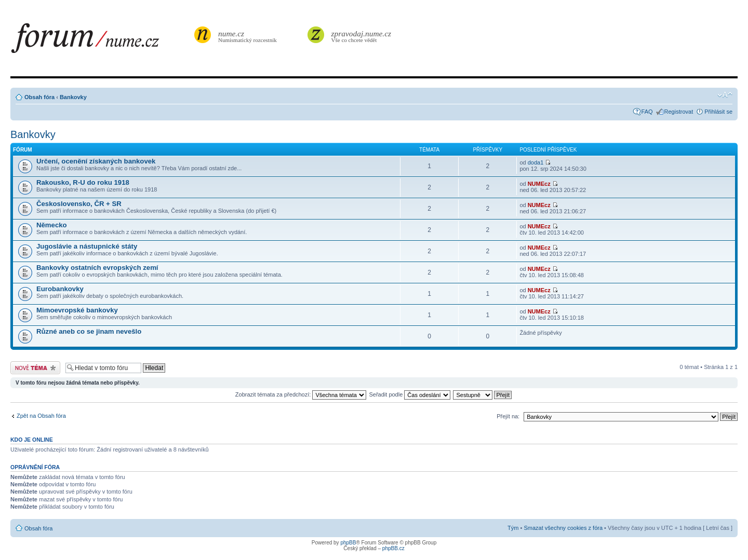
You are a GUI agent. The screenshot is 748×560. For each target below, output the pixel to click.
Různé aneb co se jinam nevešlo (89, 331)
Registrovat (679, 112)
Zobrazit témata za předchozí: (301, 394)
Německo (52, 225)
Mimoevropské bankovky (77, 310)
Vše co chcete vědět (362, 36)
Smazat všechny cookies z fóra (563, 528)
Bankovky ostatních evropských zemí (97, 268)
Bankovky (73, 97)
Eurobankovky (60, 289)
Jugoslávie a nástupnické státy (87, 246)
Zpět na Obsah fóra (41, 416)
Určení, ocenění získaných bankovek (96, 161)
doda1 (536, 162)
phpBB (348, 543)
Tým (513, 528)
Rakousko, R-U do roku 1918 (83, 182)
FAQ (647, 112)
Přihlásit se (718, 112)
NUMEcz (539, 184)
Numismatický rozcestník (249, 36)
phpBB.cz (393, 548)
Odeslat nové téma (35, 368)
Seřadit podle (410, 394)
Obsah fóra (39, 97)
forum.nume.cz (101, 41)
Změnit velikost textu (725, 95)
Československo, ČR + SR (79, 204)
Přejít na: (508, 416)
